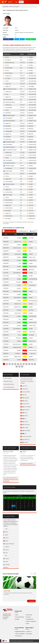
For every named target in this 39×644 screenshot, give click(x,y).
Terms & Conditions (20, 634)
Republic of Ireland (32, 89)
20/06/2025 (6, 285)
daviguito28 (25, 398)
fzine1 (23, 434)
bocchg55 (24, 428)
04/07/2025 (6, 276)
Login (17, 2)
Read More (31, 601)
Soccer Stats (29, 615)
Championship (8, 107)
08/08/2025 (6, 257)
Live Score (28, 617)
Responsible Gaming (20, 632)
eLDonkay (24, 389)
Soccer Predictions (20, 617)
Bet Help (17, 619)
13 (17, 366)
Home (17, 615)
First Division (7, 60)
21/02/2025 (6, 338)
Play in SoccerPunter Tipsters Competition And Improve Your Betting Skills (11, 480)
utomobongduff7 (26, 436)
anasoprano (25, 410)
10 (29, 364)
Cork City (30, 203)
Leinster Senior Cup (9, 63)
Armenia (6, 550)
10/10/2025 (6, 238)
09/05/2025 (6, 301)
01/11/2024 (6, 347)
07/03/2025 (6, 332)
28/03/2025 (6, 322)
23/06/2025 (6, 282)
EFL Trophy (7, 78)
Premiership (7, 113)
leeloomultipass (26, 407)
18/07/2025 (6, 270)
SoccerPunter (5, 7)
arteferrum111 (25, 439)
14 (19, 366)
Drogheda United (17, 347)
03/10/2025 (6, 242)
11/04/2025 (6, 316)
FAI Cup (6, 57)
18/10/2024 (6, 354)
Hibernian (30, 113)
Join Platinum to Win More (26, 464)
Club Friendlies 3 (8, 100)
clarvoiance (25, 404)
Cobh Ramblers (33, 279)
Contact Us (29, 632)
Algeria (6, 535)
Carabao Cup (8, 76)
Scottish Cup (7, 129)
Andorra (6, 538)
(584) (9, 231)
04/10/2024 (6, 357)
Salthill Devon (31, 219)
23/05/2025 (6, 295)
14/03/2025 (6, 329)
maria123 (24, 442)
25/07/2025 (6, 267)
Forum (28, 624)
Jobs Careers (29, 634)
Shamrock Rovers (17, 344)
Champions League (9, 166)
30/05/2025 (6, 291)
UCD (30, 245)
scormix (24, 386)
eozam (24, 413)
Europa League (8, 171)
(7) (23, 231)
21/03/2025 (6, 326)
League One (7, 84)
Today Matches (30, 619)
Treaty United (18, 254)
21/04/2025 (6, 310)
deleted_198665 (8, 452)
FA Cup (6, 81)
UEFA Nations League (9, 115)
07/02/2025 (6, 344)
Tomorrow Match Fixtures (9, 387)
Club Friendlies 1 (8, 118)
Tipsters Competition (31, 621)
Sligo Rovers (31, 213)
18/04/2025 (6, 313)
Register (21, 2)
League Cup (7, 123)
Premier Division (8, 68)
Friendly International (9, 102)
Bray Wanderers (17, 273)
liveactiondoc (25, 425)
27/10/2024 (6, 350)
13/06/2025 (6, 288)
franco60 (24, 422)
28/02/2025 (6, 335)
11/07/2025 (6, 273)
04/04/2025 (6, 319)
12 (35, 364)
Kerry (30, 251)
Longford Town (32, 260)
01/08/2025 (6, 263)
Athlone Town (18, 242)
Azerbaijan (7, 565)
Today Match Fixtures (8, 381)
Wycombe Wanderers (33, 76)
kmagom (24, 401)
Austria (6, 562)
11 (32, 364)
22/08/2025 (6, 254)
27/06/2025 (6, 279)
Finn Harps (31, 238)
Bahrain (6, 568)
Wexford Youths (17, 248)
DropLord (24, 416)
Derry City (32, 354)
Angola (6, 541)
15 (22, 366)
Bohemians (31, 360)
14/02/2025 (6, 341)
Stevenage (31, 86)
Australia (6, 559)
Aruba (6, 553)
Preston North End (32, 131)
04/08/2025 (6, 260)
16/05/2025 (6, 298)
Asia (5, 556)
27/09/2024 (6, 360)
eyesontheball (25, 431)
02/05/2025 (6, 304)
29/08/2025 (6, 251)
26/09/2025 (6, 245)
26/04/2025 (6, 307)
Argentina (6, 547)
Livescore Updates (7, 378)
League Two (7, 86)
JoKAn (24, 395)
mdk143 (23, 452)
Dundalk (30, 57)
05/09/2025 (6, 248)
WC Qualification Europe (10, 89)
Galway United (17, 357)
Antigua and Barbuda (9, 544)
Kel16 (23, 419)
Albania (6, 532)
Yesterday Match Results (9, 384)
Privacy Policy (18, 636)
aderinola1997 (25, 392)
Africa (5, 529)
